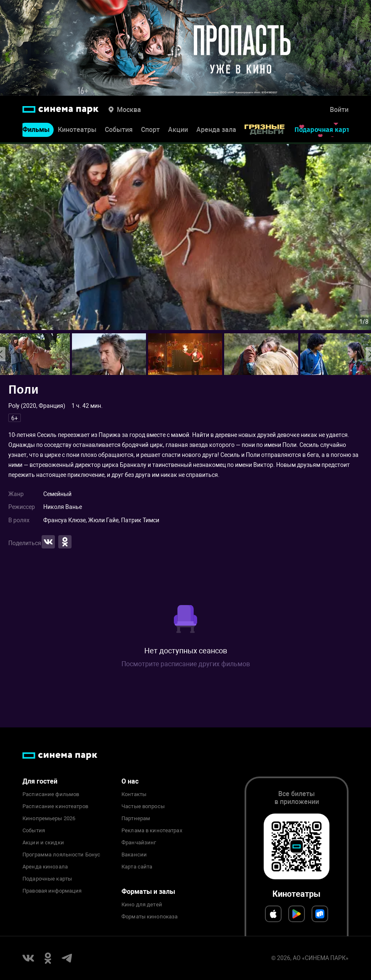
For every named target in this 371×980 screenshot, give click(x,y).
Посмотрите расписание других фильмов (186, 664)
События (119, 131)
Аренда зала (216, 131)
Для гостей (40, 781)
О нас (130, 781)
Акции (178, 131)
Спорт (150, 131)
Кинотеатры (77, 131)
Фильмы (36, 131)
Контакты (134, 794)
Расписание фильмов (51, 794)
